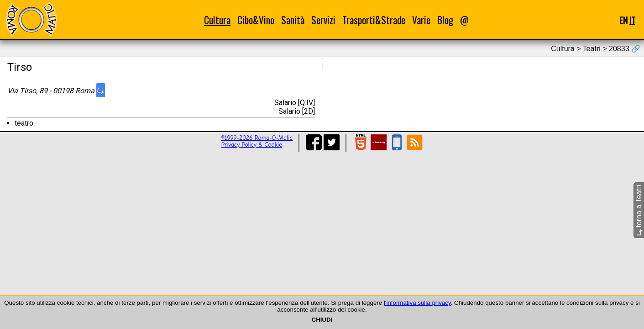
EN (623, 20)
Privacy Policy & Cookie (252, 145)
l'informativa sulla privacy (417, 303)
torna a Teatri (639, 210)
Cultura (217, 20)
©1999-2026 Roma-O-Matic (257, 138)
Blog (445, 20)
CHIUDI (322, 320)
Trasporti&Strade (374, 20)
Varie (421, 20)
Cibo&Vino (256, 20)
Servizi (323, 20)
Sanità (293, 20)
